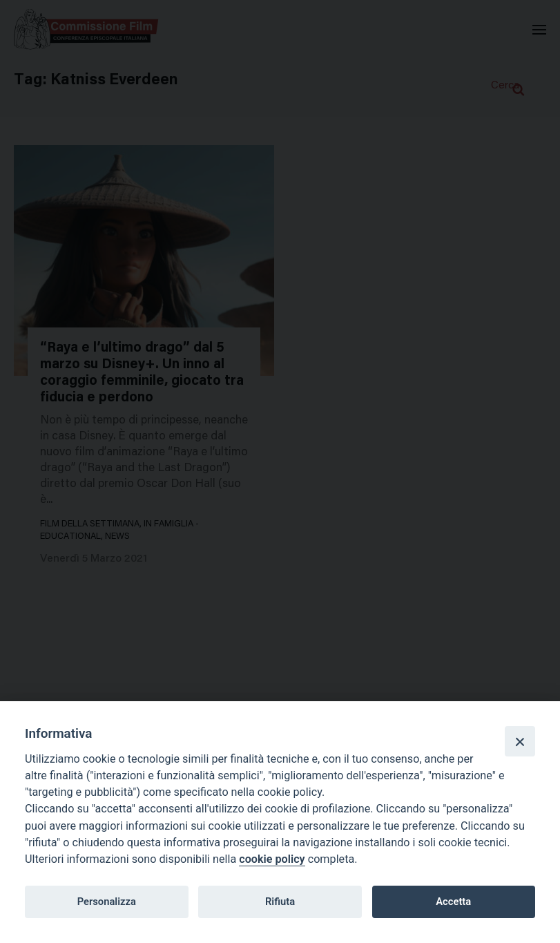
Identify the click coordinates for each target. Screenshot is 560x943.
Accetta (453, 902)
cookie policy (272, 859)
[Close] (520, 741)
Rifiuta (280, 902)
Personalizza (107, 902)
